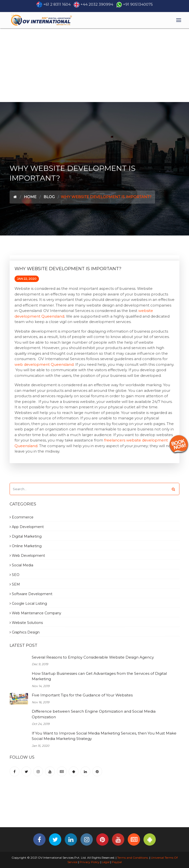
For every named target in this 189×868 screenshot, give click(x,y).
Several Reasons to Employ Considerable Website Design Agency (93, 657)
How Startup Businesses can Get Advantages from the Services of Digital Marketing (99, 676)
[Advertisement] (94, 65)
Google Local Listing (28, 603)
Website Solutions (26, 623)
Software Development (31, 594)
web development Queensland (44, 364)
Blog (49, 197)
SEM (15, 584)
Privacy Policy (90, 862)
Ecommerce (22, 517)
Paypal (117, 862)
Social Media (21, 565)
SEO (15, 575)
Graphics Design (25, 632)
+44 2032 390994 (97, 4)
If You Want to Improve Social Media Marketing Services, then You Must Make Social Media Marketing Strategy (104, 736)
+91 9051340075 (138, 4)
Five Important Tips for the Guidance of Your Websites (82, 695)
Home (30, 197)
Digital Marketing (26, 536)
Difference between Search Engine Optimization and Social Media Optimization (94, 714)
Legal (106, 862)
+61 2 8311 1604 (57, 4)
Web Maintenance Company (35, 613)
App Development (27, 527)
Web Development (27, 556)
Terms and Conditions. (133, 858)
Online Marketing (26, 546)
